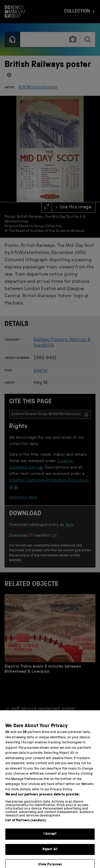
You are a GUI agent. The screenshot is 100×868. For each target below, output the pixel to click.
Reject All (50, 852)
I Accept (50, 837)
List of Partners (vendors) (26, 824)
